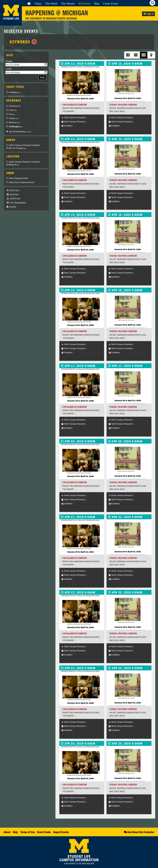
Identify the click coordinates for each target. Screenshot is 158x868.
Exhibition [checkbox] (15, 92)
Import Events (61, 832)
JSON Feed (13, 199)
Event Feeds (44, 832)
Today (38, 3)
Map (97, 3)
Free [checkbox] (13, 110)
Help (15, 832)
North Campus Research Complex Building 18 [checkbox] (23, 163)
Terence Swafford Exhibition (123, 105)
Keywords (23, 42)
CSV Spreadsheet (16, 203)
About (7, 832)
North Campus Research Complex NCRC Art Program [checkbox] (23, 147)
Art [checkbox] (12, 114)
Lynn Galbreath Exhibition (74, 105)
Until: (9, 69)
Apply (42, 77)
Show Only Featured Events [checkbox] (22, 182)
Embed (11, 207)
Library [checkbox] (14, 118)
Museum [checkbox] (15, 122)
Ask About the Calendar (139, 832)
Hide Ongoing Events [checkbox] (19, 178)
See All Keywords (20, 131)
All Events (84, 3)
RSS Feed (13, 190)
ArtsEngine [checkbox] (16, 126)
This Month (68, 3)
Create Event (110, 3)
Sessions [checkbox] (15, 106)
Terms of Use (28, 832)
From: (10, 61)
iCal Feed (12, 195)
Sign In (148, 14)
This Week (51, 3)
